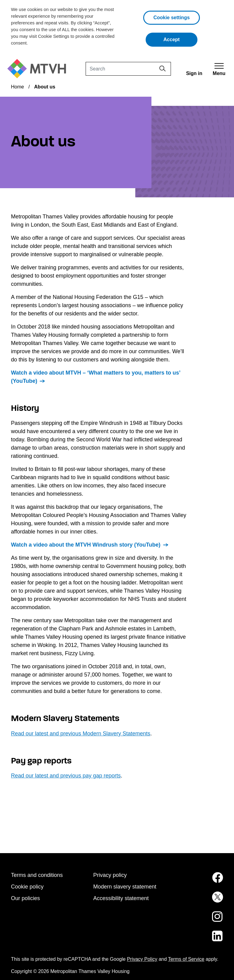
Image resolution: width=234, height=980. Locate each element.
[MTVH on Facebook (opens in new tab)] (199, 881)
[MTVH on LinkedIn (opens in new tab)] (199, 940)
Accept (180, 39)
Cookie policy (27, 887)
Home (18, 87)
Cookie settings (171, 18)
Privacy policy (110, 875)
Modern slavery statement (125, 887)
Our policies (25, 898)
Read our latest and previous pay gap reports (66, 776)
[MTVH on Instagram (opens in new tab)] (199, 920)
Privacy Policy (142, 959)
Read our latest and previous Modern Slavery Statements (81, 734)
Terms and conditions (37, 875)
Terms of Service (186, 959)
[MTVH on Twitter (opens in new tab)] (199, 901)
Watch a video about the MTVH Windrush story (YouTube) (86, 545)
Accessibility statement (121, 898)
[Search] (128, 69)
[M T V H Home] (39, 69)
